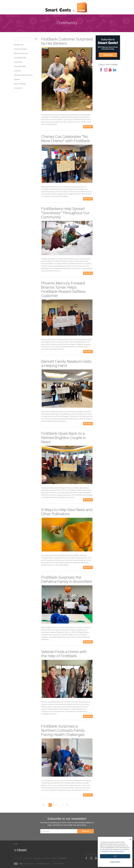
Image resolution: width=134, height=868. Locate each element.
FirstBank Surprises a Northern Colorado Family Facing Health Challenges (63, 731)
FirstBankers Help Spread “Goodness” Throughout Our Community (65, 213)
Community (18, 62)
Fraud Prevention (20, 49)
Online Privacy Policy (108, 851)
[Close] (130, 839)
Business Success (21, 54)
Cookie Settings (62, 858)
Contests (17, 71)
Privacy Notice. (120, 851)
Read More (88, 127)
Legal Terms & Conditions (50, 858)
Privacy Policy (38, 858)
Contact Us (18, 88)
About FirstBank (20, 84)
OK (115, 856)
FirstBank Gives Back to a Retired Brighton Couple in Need (64, 438)
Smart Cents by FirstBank (67, 8)
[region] (115, 852)
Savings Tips (19, 45)
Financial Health (20, 67)
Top (16, 844)
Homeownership (20, 58)
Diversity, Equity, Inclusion (23, 75)
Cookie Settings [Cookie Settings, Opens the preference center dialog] (115, 862)
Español (17, 80)
